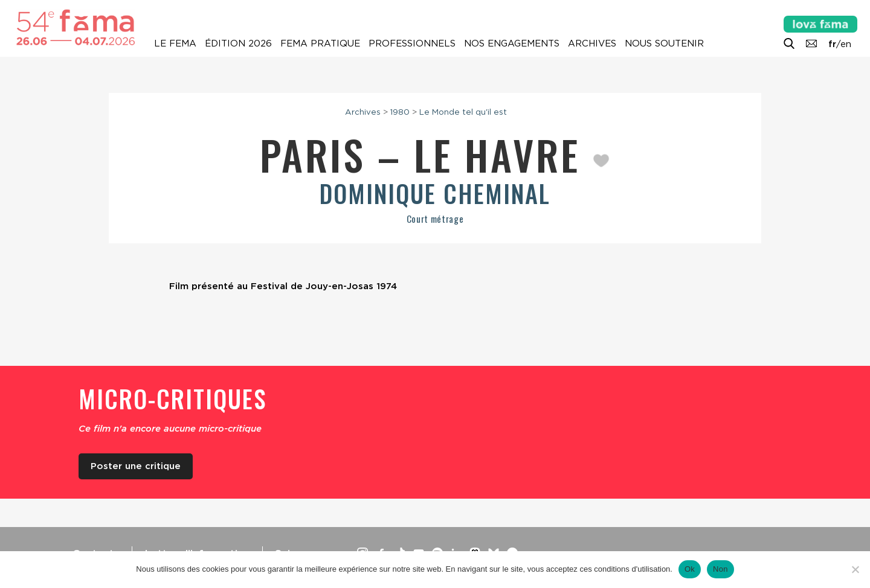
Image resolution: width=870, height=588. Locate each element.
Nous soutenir (664, 43)
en (846, 44)
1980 (400, 112)
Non (720, 569)
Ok (690, 569)
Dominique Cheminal (435, 193)
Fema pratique (320, 43)
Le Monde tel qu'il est (463, 112)
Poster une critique (136, 466)
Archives (592, 43)
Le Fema (175, 43)
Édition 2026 (238, 43)
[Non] (855, 569)
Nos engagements (512, 43)
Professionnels (412, 43)
